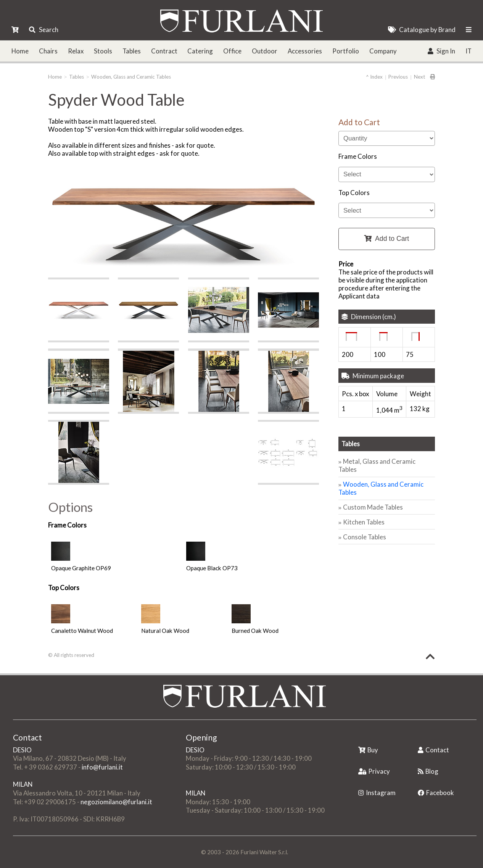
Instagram (377, 793)
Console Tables (365, 537)
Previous (398, 77)
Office (232, 51)
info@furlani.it (102, 767)
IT (469, 51)
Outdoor (265, 51)
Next (419, 77)
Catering (200, 51)
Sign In (441, 51)
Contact (433, 750)
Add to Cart (386, 239)
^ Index (374, 77)
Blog (428, 771)
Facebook (436, 793)
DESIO (22, 750)
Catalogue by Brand (422, 30)
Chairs (48, 51)
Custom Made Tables (373, 507)
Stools (103, 51)
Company (383, 51)
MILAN (23, 784)
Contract (164, 51)
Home (20, 51)
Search (43, 30)
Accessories (305, 51)
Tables (132, 51)
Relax (76, 51)
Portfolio (346, 51)
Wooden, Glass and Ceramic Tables (131, 77)
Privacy (374, 771)
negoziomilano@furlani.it (116, 802)
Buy (368, 750)
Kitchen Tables (364, 522)
